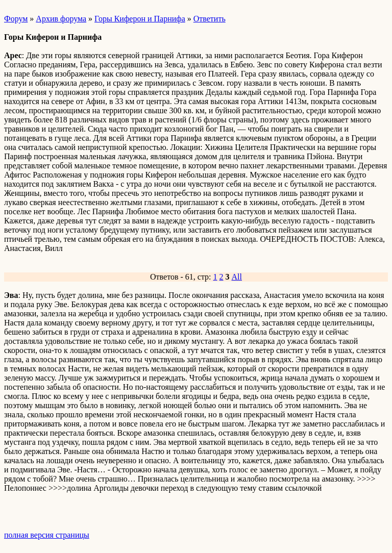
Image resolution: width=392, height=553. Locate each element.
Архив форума (61, 19)
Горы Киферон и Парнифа (140, 19)
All (237, 277)
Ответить (210, 19)
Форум (16, 19)
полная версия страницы (47, 535)
